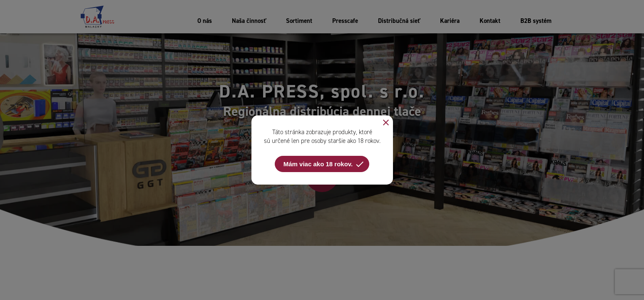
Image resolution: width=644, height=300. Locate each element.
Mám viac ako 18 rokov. (324, 164)
